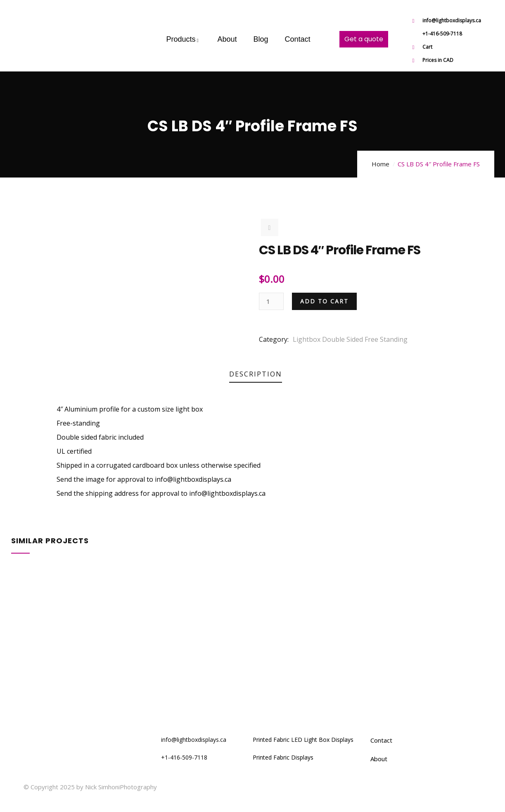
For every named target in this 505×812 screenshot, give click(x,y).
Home (381, 164)
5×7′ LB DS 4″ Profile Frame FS (76, 603)
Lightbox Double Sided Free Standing (350, 339)
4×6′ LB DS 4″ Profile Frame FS (76, 678)
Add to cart (324, 301)
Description (256, 374)
